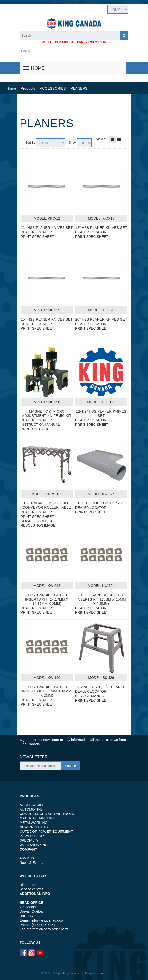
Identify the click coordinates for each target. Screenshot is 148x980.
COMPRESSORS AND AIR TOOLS (47, 814)
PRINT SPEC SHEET (37, 237)
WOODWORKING (34, 845)
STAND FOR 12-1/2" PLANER (101, 687)
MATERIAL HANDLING (38, 818)
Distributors (29, 885)
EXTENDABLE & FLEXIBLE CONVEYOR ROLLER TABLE (47, 505)
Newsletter (34, 757)
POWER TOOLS (33, 836)
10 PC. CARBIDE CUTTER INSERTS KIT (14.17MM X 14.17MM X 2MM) (47, 599)
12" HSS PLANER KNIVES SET (47, 228)
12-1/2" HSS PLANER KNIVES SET (101, 414)
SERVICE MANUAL (90, 696)
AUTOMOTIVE (31, 809)
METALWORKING (34, 823)
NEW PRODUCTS (34, 827)
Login (26, 51)
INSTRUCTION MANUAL (40, 425)
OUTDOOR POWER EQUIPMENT (46, 832)
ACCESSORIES (32, 805)
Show (73, 143)
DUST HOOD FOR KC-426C (101, 503)
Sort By (30, 143)
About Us (27, 858)
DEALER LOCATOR (36, 232)
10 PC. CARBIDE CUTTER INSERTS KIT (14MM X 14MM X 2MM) (47, 691)
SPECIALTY (29, 840)
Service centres (32, 889)
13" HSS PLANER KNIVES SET (101, 228)
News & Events (32, 863)
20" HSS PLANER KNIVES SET (101, 319)
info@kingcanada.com (49, 920)
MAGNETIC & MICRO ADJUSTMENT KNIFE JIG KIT (47, 414)
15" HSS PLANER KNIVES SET (47, 319)
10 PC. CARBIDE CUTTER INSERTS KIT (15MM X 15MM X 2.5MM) (101, 599)
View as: (102, 139)
